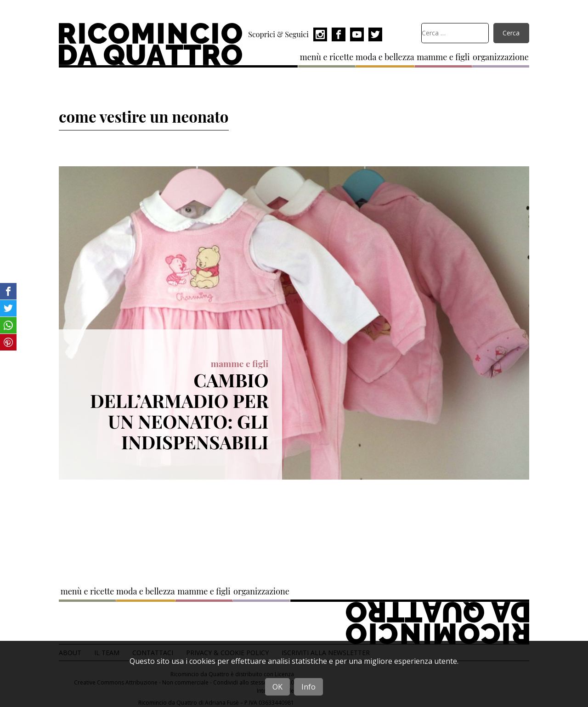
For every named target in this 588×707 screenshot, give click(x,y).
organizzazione (501, 57)
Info (308, 687)
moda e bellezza (385, 57)
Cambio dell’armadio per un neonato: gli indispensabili (179, 410)
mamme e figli (443, 57)
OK (277, 687)
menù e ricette (327, 57)
